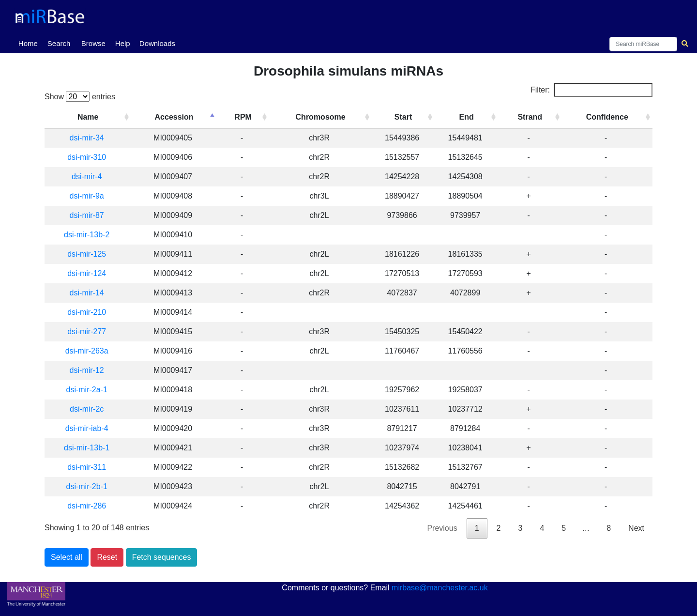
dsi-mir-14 (87, 293)
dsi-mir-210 (87, 312)
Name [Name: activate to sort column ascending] (88, 117)
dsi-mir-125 (87, 254)
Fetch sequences (162, 557)
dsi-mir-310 (87, 157)
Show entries (80, 97)
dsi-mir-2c (87, 409)
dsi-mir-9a (87, 196)
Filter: (591, 90)
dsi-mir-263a (87, 351)
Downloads (157, 43)
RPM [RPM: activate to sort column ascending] (243, 117)
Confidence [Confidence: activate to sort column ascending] (607, 117)
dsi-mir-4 (87, 177)
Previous (442, 528)
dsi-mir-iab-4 (87, 428)
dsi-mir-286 (87, 506)
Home (30, 43)
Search (59, 43)
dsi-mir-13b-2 (87, 235)
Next (636, 528)
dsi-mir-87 (87, 215)
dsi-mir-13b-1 (87, 448)
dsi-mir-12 (87, 370)
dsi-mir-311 (87, 467)
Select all (67, 557)
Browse (93, 43)
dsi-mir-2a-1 (87, 390)
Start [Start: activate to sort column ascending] (403, 117)
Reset (107, 557)
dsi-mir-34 (87, 138)
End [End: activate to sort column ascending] (467, 117)
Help (123, 43)
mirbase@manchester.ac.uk (440, 588)
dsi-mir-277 (87, 331)
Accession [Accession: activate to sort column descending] (174, 117)
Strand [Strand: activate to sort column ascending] (530, 117)
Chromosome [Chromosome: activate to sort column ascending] (321, 117)
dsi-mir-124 (87, 273)
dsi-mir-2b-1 (87, 486)
